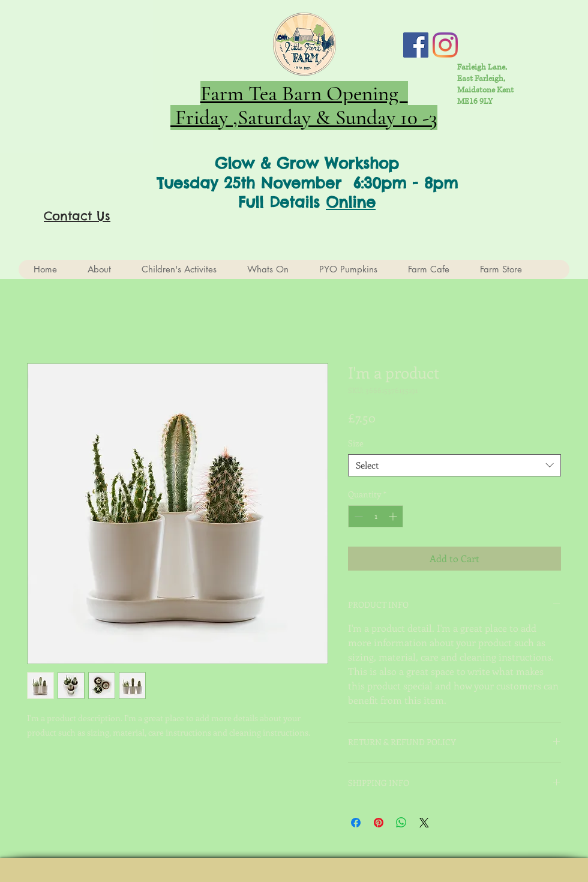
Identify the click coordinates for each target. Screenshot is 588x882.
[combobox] (454, 466)
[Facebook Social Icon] (416, 45)
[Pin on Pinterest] (379, 823)
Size (356, 443)
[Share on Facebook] (356, 823)
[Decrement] (357, 516)
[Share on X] (424, 823)
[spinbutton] (376, 516)
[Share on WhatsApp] (401, 823)
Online (351, 202)
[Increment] (394, 516)
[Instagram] (445, 45)
